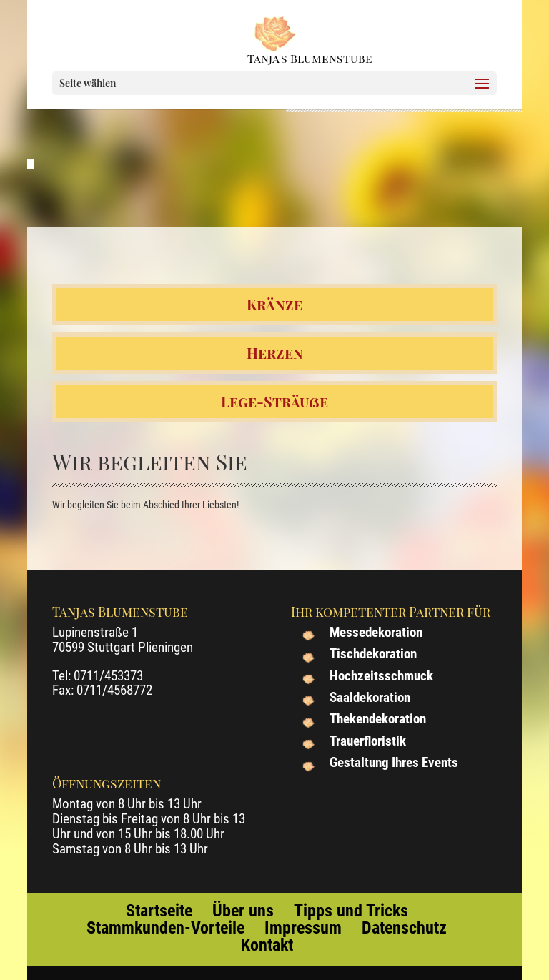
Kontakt (267, 945)
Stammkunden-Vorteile (165, 928)
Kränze (274, 304)
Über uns (243, 911)
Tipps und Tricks (351, 911)
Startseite (159, 911)
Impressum (303, 928)
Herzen (275, 353)
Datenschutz (404, 928)
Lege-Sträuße (274, 401)
